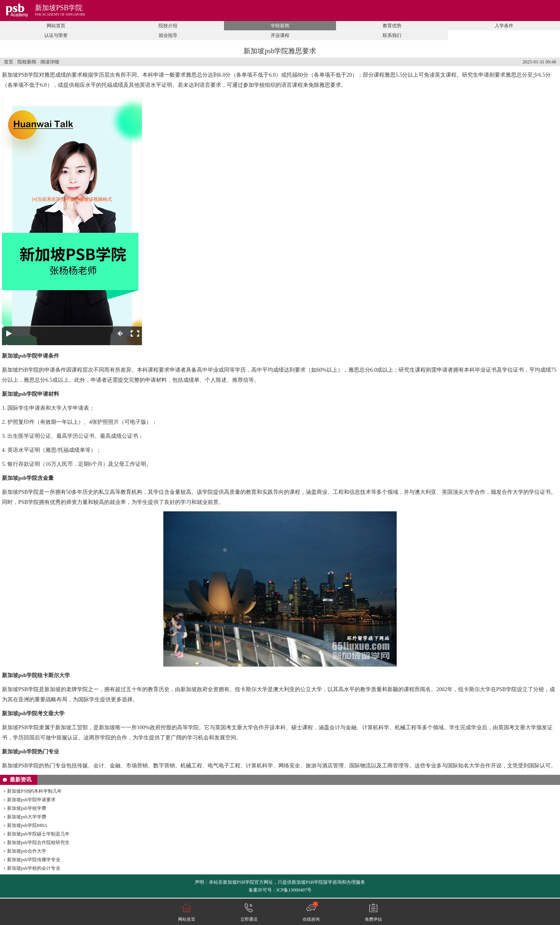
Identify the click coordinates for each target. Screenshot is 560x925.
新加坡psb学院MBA (27, 825)
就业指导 (168, 35)
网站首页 (56, 26)
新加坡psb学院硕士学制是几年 (38, 834)
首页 (9, 62)
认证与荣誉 (56, 35)
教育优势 (392, 26)
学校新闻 (280, 26)
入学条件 (504, 26)
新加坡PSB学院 (59, 8)
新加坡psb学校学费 (27, 808)
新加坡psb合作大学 (27, 851)
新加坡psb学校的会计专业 (34, 868)
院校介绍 (168, 26)
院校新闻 (27, 62)
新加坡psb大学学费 (27, 817)
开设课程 (280, 35)
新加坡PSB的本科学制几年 (34, 791)
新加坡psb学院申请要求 (31, 800)
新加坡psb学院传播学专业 (34, 860)
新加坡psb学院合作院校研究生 (38, 843)
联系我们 (392, 35)
